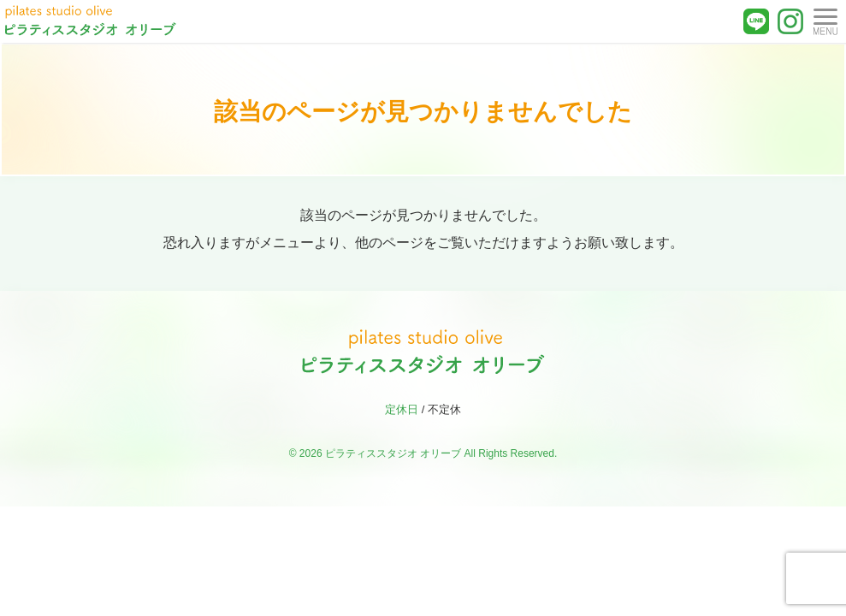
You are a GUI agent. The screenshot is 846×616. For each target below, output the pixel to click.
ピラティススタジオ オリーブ (393, 453)
